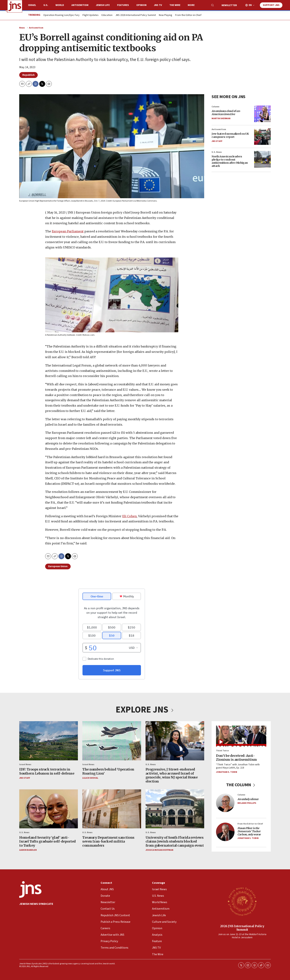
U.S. (46, 5)
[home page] (15, 6)
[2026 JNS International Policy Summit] (242, 901)
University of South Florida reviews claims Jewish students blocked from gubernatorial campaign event (175, 841)
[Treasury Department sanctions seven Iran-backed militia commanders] (112, 809)
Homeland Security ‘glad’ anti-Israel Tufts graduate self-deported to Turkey (48, 841)
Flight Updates (91, 15)
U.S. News (217, 152)
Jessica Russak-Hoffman (159, 850)
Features (123, 5)
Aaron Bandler (28, 850)
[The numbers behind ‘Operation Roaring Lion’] (112, 741)
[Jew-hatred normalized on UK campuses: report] (262, 137)
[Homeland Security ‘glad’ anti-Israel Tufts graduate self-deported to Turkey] (49, 809)
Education (107, 15)
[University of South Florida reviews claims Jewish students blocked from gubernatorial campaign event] (175, 809)
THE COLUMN (241, 785)
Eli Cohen (129, 516)
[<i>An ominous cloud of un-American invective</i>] (262, 114)
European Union (58, 566)
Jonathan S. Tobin (227, 772)
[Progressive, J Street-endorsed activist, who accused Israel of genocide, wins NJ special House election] (175, 741)
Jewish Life (103, 5)
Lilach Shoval (90, 778)
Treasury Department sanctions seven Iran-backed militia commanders (108, 841)
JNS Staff (217, 141)
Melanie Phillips (247, 803)
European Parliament (68, 231)
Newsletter (229, 5)
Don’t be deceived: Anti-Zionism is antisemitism (236, 757)
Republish (28, 75)
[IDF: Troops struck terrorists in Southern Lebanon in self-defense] (49, 741)
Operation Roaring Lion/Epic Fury (61, 15)
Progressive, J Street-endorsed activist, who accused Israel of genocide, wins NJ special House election (172, 775)
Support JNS (271, 5)
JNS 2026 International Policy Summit (136, 15)
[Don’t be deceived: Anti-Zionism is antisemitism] (241, 736)
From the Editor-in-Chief (188, 15)
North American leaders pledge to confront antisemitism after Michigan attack (230, 161)
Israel (32, 5)
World (60, 5)
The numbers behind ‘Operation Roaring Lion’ (108, 771)
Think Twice (222, 751)
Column (215, 107)
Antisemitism (80, 5)
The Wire (175, 5)
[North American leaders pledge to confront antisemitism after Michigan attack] (262, 159)
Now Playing (166, 15)
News (22, 28)
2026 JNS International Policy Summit (242, 928)
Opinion (141, 5)
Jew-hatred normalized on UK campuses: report (230, 136)
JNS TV (158, 5)
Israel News (25, 764)
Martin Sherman (221, 119)
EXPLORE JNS (145, 710)
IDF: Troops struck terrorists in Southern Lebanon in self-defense (47, 771)
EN (250, 5)
